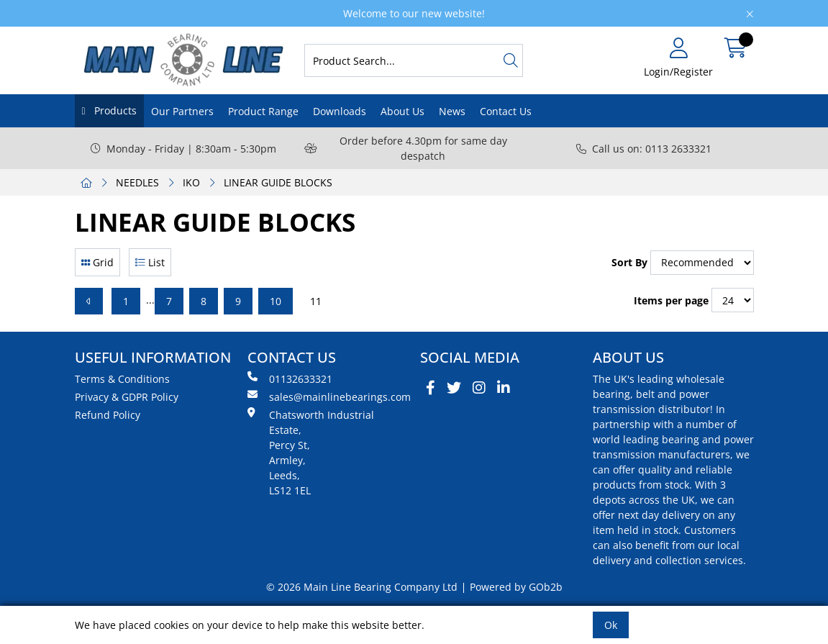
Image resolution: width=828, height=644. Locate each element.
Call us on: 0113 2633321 (644, 149)
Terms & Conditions (122, 379)
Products (114, 110)
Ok (611, 625)
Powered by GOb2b (516, 587)
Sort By (629, 262)
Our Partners (182, 111)
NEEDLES (137, 182)
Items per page (671, 300)
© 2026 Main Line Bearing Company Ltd (362, 587)
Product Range (263, 111)
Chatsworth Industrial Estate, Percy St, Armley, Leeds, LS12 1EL (311, 452)
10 (276, 301)
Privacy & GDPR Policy (127, 397)
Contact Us (506, 111)
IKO (191, 182)
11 (316, 301)
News (452, 111)
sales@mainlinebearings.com (328, 396)
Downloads (340, 111)
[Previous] (89, 301)
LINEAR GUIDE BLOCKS (278, 182)
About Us (402, 111)
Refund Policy (108, 415)
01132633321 (290, 378)
